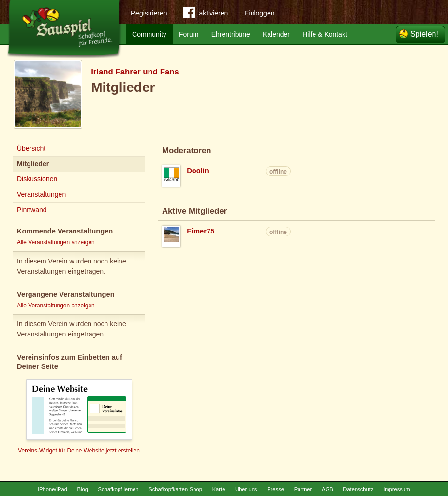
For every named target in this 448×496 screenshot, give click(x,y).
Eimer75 (201, 231)
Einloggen (259, 13)
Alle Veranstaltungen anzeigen (56, 242)
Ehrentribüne (231, 34)
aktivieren (206, 15)
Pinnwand (32, 210)
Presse (276, 489)
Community (149, 34)
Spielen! (424, 34)
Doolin (198, 171)
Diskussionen (37, 179)
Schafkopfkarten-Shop (175, 489)
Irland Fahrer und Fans (135, 72)
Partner (303, 489)
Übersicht (31, 148)
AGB (328, 489)
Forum (189, 34)
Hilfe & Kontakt (325, 34)
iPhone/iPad (53, 489)
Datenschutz (358, 489)
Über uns (246, 489)
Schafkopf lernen (119, 489)
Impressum (396, 489)
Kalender (276, 34)
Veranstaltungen (41, 194)
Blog (83, 489)
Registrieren (149, 13)
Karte (219, 489)
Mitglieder (33, 164)
